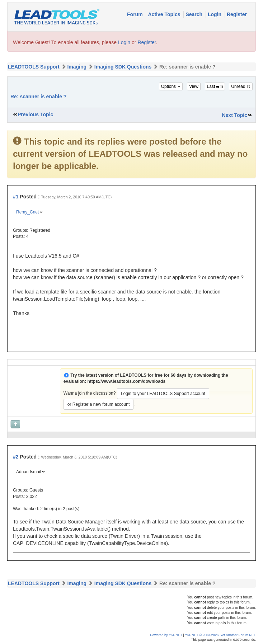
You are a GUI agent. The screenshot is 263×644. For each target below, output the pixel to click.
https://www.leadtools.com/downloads (126, 381)
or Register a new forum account (98, 404)
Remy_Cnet (27, 212)
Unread (241, 86)
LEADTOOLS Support (34, 67)
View (194, 86)
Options (171, 86)
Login (215, 14)
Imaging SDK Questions (123, 67)
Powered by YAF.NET (166, 635)
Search (195, 14)
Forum (135, 14)
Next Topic (234, 115)
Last (215, 86)
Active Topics (165, 14)
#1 (16, 197)
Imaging (77, 67)
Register (237, 14)
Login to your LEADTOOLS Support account (163, 394)
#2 (16, 457)
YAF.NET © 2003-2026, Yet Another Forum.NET (220, 635)
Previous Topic (35, 114)
